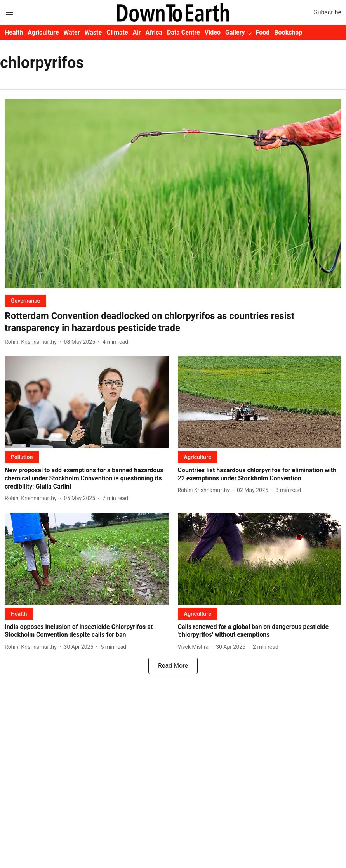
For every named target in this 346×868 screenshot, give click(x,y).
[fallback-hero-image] (173, 194)
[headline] (173, 322)
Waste (93, 32)
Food (263, 32)
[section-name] (25, 301)
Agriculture (43, 32)
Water (71, 32)
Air (137, 32)
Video (213, 32)
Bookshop (288, 32)
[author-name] (32, 342)
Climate (117, 32)
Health (14, 32)
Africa (154, 32)
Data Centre (183, 32)
